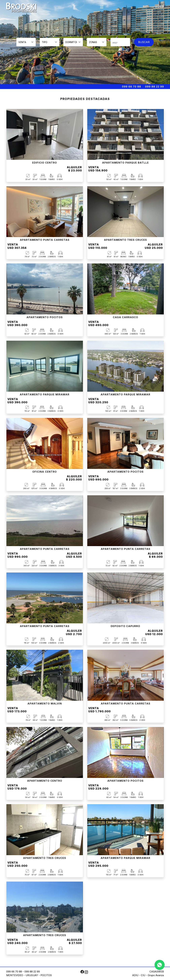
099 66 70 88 (132, 87)
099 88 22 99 (154, 87)
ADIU (135, 975)
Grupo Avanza (156, 975)
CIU (143, 975)
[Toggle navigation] (102, 7)
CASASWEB (157, 972)
